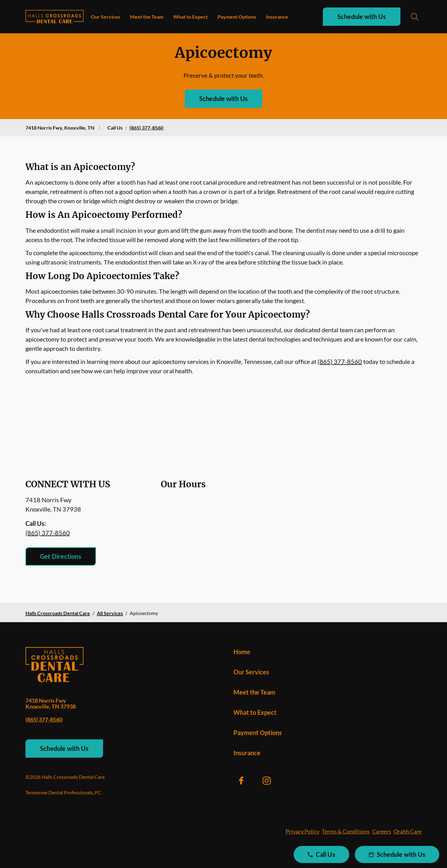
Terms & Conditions (346, 831)
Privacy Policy (303, 831)
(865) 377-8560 (146, 128)
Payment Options (237, 17)
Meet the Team (147, 17)
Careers (382, 831)
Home (242, 652)
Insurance (277, 17)
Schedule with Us (362, 16)
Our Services (106, 17)
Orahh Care (408, 831)
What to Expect (190, 17)
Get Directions (61, 556)
